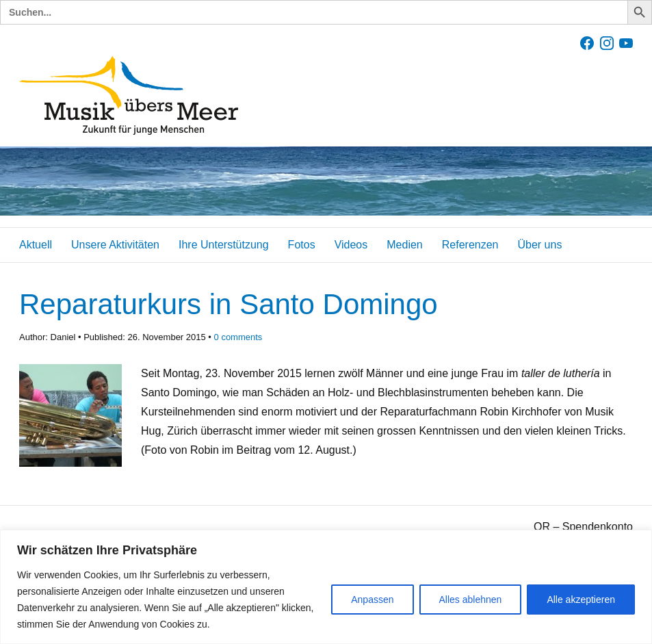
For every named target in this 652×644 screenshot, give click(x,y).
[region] (326, 587)
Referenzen (470, 245)
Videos (351, 245)
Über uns (539, 245)
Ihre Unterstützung (224, 245)
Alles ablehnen (471, 600)
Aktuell (36, 245)
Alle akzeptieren (581, 600)
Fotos (302, 245)
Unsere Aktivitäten (115, 245)
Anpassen (372, 600)
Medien (404, 245)
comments (238, 337)
